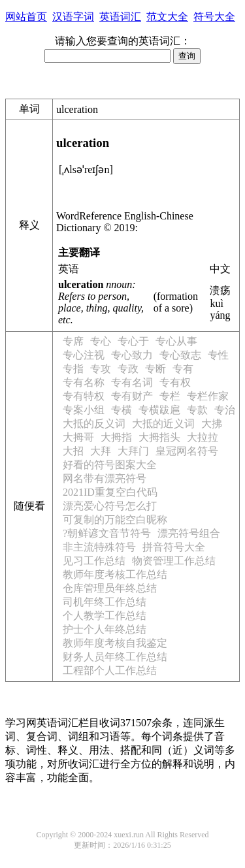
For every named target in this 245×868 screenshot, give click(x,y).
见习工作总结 (94, 561)
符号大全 (214, 17)
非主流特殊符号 (99, 547)
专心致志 (180, 355)
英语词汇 (120, 17)
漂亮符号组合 (189, 533)
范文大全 (167, 17)
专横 (122, 410)
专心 (101, 341)
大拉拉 (203, 437)
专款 (197, 410)
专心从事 (176, 341)
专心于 (133, 341)
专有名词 (132, 382)
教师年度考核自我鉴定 (115, 643)
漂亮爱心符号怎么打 (110, 506)
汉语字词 (73, 17)
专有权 (175, 382)
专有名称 (84, 382)
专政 (128, 369)
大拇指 (116, 437)
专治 (225, 410)
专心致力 (132, 355)
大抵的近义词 (163, 424)
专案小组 (84, 410)
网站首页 (26, 17)
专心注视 (84, 355)
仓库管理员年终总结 (110, 588)
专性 (218, 355)
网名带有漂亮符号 (105, 478)
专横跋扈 (159, 410)
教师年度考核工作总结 (115, 574)
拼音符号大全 (174, 547)
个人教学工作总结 (105, 616)
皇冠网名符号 (187, 451)
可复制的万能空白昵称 (115, 520)
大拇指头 (159, 437)
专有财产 (132, 396)
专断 (155, 369)
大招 (73, 451)
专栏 (170, 396)
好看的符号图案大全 (110, 465)
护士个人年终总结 (105, 629)
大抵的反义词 (94, 424)
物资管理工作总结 (174, 561)
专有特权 (84, 396)
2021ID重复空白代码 (110, 492)
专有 (183, 369)
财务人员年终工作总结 (115, 657)
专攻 (101, 369)
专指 (73, 369)
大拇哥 (78, 437)
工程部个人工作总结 (110, 670)
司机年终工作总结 (105, 602)
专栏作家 (208, 396)
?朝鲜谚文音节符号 (107, 533)
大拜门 (133, 451)
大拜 (101, 451)
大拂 (212, 424)
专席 (73, 341)
